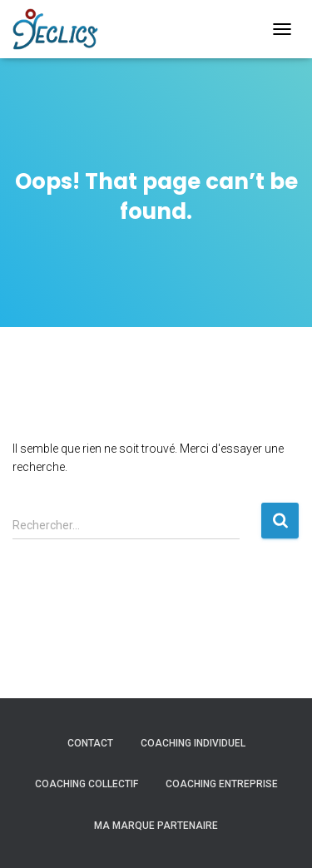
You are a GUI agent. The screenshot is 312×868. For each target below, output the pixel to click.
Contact (90, 743)
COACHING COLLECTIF (87, 784)
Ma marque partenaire (156, 826)
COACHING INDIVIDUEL (193, 743)
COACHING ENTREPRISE (222, 784)
